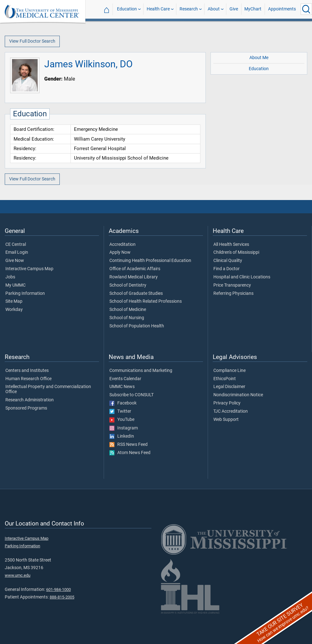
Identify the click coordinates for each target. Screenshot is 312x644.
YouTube (122, 420)
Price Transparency (232, 285)
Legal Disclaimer (229, 387)
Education (127, 9)
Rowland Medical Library (134, 277)
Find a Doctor (226, 269)
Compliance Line (229, 371)
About (214, 9)
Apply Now (120, 252)
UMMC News (122, 387)
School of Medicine (128, 310)
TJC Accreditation (231, 411)
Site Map (14, 301)
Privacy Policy (227, 403)
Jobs (10, 277)
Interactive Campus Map (29, 269)
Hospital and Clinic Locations (242, 277)
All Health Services (231, 245)
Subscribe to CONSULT (132, 395)
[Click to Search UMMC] (306, 9)
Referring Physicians (233, 294)
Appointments (282, 9)
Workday (14, 310)
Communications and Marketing (141, 371)
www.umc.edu (18, 575)
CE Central (16, 245)
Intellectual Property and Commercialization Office (48, 389)
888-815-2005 (62, 597)
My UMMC (15, 285)
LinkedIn (122, 436)
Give (234, 9)
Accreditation (122, 245)
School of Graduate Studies (136, 294)
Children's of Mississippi (236, 252)
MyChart (253, 9)
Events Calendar (125, 379)
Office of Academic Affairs (135, 269)
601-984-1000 (58, 589)
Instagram (124, 428)
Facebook (123, 403)
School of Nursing (127, 318)
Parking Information (25, 294)
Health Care (158, 9)
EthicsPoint (225, 379)
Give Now (15, 261)
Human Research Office (28, 379)
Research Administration (30, 400)
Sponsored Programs (26, 408)
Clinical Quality (228, 261)
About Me (259, 58)
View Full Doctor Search (32, 41)
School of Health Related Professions (146, 301)
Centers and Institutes (27, 371)
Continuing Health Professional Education (150, 261)
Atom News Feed (130, 453)
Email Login (17, 252)
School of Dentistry (128, 285)
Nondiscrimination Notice (238, 395)
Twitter (120, 411)
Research (189, 9)
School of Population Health (137, 326)
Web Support (226, 420)
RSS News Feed (128, 445)
